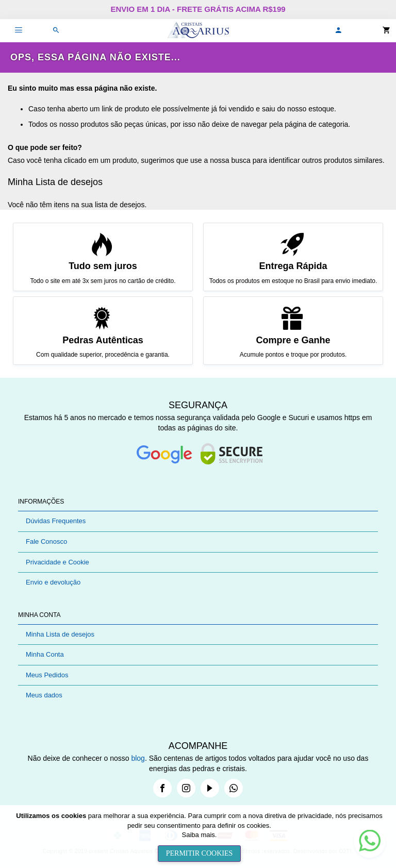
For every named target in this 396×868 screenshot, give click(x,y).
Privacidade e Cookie (57, 562)
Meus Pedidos (47, 675)
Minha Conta (45, 654)
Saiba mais (199, 835)
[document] (199, 837)
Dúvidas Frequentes (56, 521)
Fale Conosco (46, 541)
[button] (338, 31)
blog (138, 758)
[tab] (198, 502)
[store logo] (198, 31)
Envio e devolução (53, 582)
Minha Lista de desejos (60, 634)
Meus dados (44, 695)
